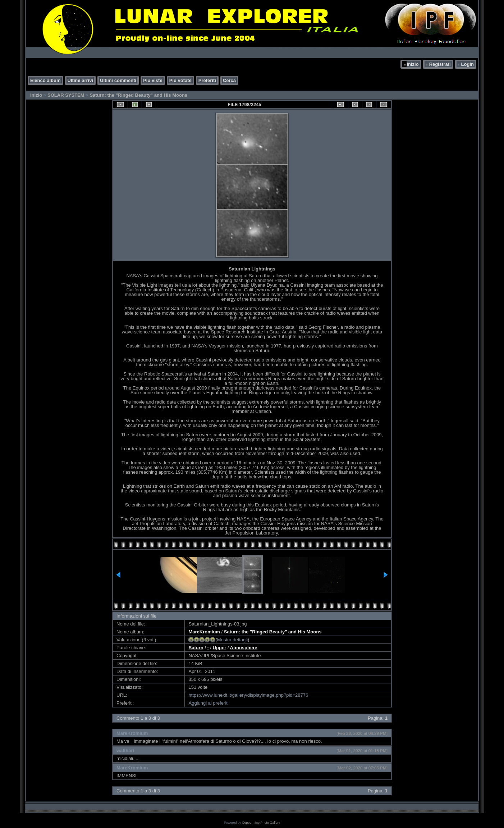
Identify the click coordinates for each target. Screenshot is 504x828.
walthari (125, 750)
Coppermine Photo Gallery (261, 823)
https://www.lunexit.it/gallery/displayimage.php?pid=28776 (248, 695)
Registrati (440, 64)
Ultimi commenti (118, 80)
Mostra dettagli (232, 640)
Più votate (180, 80)
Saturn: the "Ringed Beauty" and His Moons (138, 95)
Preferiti (207, 80)
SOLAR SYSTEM (66, 95)
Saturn (196, 648)
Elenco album (45, 80)
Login (468, 64)
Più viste (153, 80)
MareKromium (204, 632)
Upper (220, 648)
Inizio (413, 64)
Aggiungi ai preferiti (208, 703)
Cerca (229, 80)
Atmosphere (244, 648)
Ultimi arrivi (81, 80)
